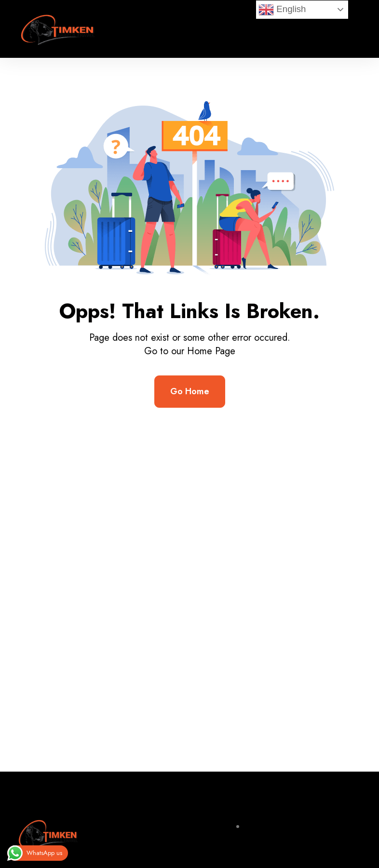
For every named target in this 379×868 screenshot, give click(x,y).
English (282, 10)
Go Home (190, 391)
